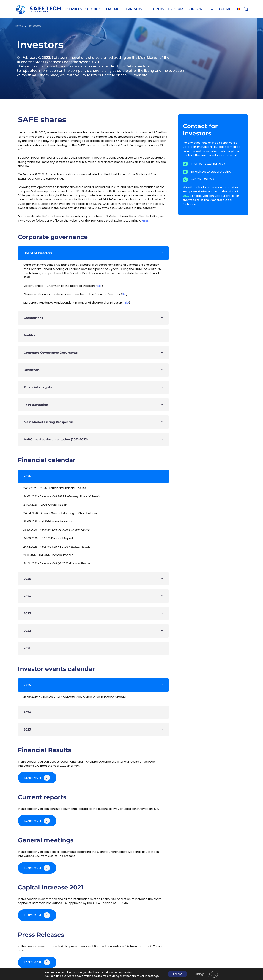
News (211, 9)
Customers (155, 9)
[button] (246, 9)
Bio (100, 286)
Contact (226, 9)
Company (195, 9)
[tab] (93, 253)
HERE (145, 220)
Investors (176, 9)
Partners (134, 9)
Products (114, 9)
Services (75, 9)
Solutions (94, 9)
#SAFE (188, 196)
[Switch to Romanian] (238, 9)
